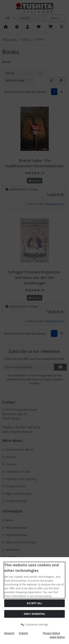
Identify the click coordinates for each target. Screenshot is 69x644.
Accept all (34, 603)
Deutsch (9, 633)
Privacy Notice (52, 633)
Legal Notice (57, 637)
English (23, 633)
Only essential (34, 614)
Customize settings (34, 624)
